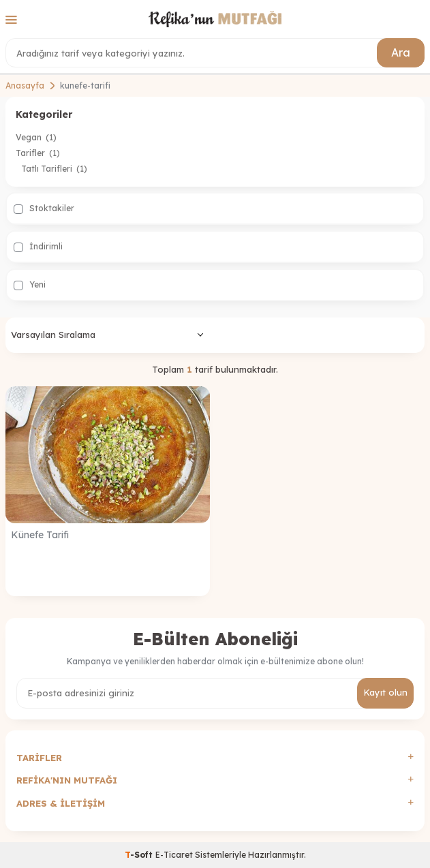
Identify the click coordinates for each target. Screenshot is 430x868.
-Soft (140, 855)
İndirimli (38, 247)
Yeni (30, 285)
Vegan (36, 137)
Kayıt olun (385, 692)
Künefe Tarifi (40, 535)
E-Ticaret (174, 855)
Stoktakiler (44, 208)
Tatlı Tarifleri (54, 169)
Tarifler (38, 153)
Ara (401, 52)
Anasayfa (25, 86)
